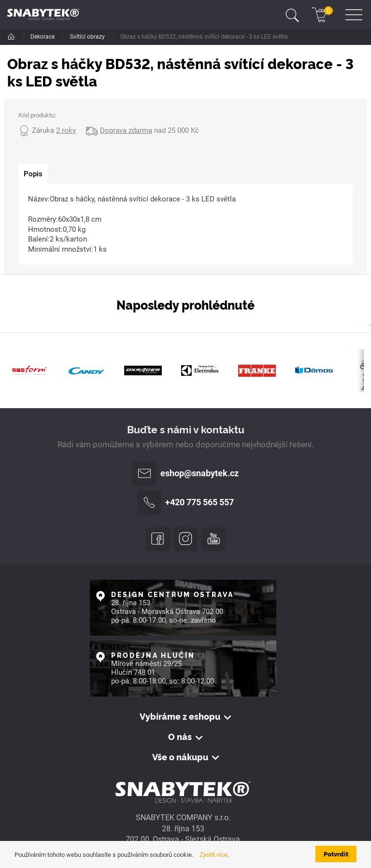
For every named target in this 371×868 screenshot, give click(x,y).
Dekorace (43, 37)
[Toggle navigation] (292, 14)
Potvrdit (336, 854)
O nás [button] (180, 737)
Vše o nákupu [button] (180, 757)
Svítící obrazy (150, 37)
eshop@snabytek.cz (185, 474)
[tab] (33, 174)
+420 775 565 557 (185, 503)
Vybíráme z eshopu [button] (180, 716)
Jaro (112, 37)
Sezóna (80, 37)
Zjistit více (214, 855)
